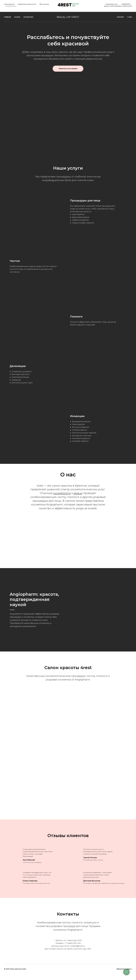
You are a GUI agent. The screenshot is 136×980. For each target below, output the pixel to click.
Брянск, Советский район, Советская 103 (118, 6)
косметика (28, 17)
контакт (120, 17)
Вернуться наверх (124, 969)
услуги (17, 17)
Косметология (11, 6)
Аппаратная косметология (27, 4)
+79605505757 (126, 4)
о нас (130, 17)
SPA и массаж (44, 4)
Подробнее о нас (112, 4)
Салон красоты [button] (9, 4)
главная (7, 17)
